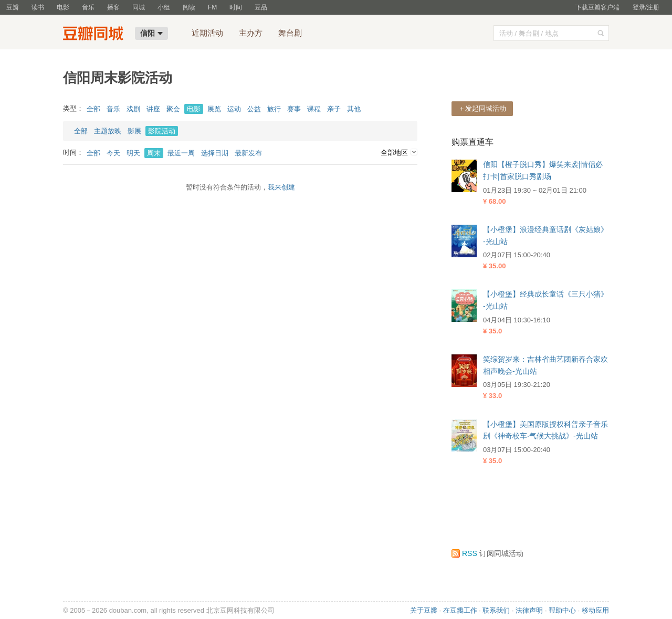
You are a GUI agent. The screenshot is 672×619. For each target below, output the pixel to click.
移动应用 (595, 610)
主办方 (251, 33)
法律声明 (529, 610)
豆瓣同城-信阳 (96, 35)
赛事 (294, 109)
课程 (314, 109)
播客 (113, 7)
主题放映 (108, 131)
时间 (236, 7)
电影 (63, 7)
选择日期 (215, 153)
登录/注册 (646, 7)
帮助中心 (562, 610)
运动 (234, 109)
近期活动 (207, 33)
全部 (93, 109)
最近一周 (181, 153)
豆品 (261, 7)
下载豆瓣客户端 (597, 7)
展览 (214, 109)
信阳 (151, 33)
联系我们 (496, 610)
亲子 (334, 109)
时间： (73, 153)
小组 (164, 7)
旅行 (274, 109)
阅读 (189, 7)
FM (212, 7)
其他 (354, 109)
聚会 (173, 109)
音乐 (88, 7)
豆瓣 (13, 7)
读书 (38, 7)
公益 (254, 109)
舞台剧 (290, 33)
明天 (133, 153)
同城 (139, 7)
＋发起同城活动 (482, 108)
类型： (73, 108)
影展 (134, 131)
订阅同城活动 (487, 553)
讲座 (153, 109)
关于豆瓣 (424, 610)
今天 (113, 153)
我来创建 (281, 187)
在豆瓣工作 (460, 610)
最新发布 (248, 153)
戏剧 (133, 109)
